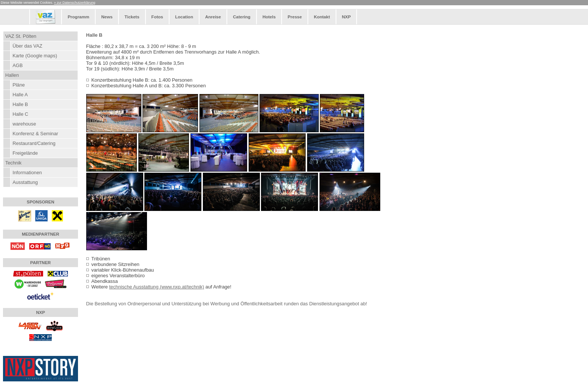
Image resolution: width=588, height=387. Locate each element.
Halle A (20, 95)
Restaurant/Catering (34, 143)
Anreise (213, 17)
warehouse (24, 124)
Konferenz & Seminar (35, 134)
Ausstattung (25, 182)
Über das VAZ (27, 46)
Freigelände (25, 153)
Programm (78, 17)
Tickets (132, 17)
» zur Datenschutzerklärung (75, 3)
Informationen (27, 173)
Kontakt (322, 17)
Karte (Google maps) (35, 56)
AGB (17, 65)
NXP (346, 17)
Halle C (20, 114)
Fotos (157, 17)
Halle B (20, 104)
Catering (242, 17)
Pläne (19, 85)
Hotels (269, 17)
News (107, 17)
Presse (295, 17)
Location (184, 17)
